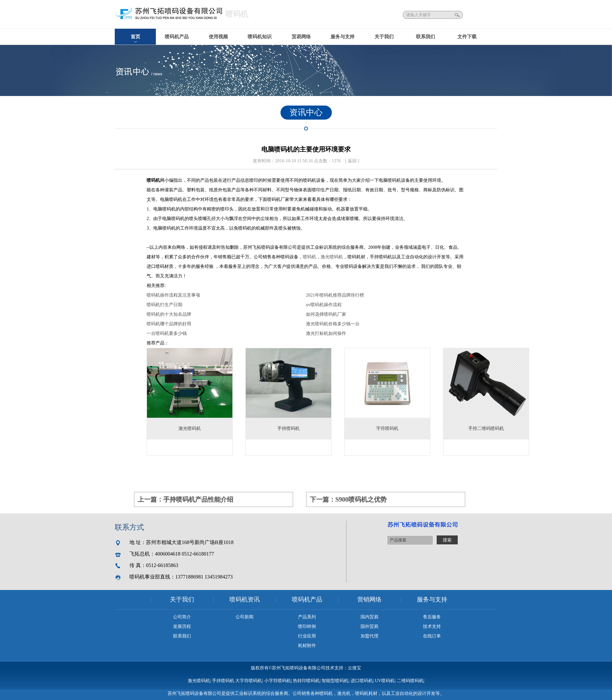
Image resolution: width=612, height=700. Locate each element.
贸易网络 (301, 37)
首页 (135, 37)
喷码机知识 (260, 37)
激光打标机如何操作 (326, 333)
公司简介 (182, 617)
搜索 (458, 15)
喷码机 (310, 257)
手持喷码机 (223, 681)
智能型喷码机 (335, 681)
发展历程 (182, 626)
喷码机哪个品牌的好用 (169, 324)
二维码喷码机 (410, 681)
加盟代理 (369, 636)
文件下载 (467, 37)
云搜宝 (354, 668)
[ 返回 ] (352, 161)
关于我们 (384, 37)
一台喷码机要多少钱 (167, 333)
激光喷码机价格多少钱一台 (333, 324)
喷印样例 (307, 626)
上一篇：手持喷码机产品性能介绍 (186, 499)
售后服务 (432, 617)
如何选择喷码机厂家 (326, 314)
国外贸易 (369, 626)
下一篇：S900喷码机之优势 (348, 499)
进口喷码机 (362, 681)
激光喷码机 (332, 257)
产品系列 (307, 617)
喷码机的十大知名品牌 (169, 314)
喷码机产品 (177, 37)
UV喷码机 (385, 681)
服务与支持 (342, 37)
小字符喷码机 (278, 681)
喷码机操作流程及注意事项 (173, 295)
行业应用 (307, 636)
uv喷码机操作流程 (324, 305)
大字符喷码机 (249, 681)
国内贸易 (369, 617)
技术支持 (432, 626)
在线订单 (432, 636)
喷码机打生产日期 (164, 305)
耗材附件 (307, 646)
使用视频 (218, 37)
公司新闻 (244, 617)
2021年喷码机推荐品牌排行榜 (335, 295)
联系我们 (426, 37)
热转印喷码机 (306, 681)
